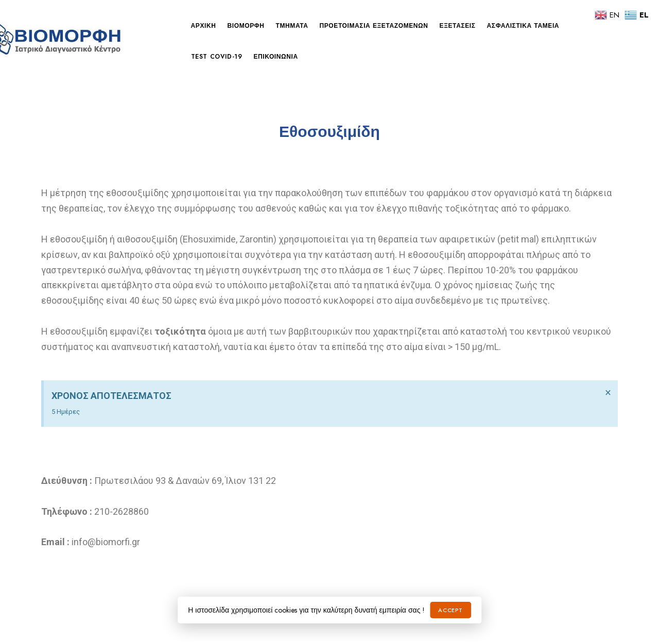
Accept (450, 610)
